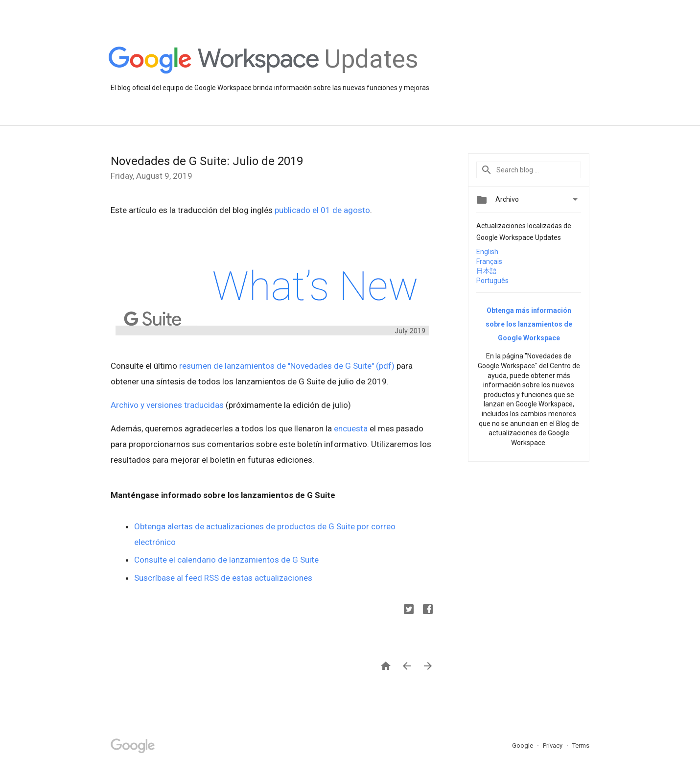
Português (492, 281)
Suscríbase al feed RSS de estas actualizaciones (223, 578)
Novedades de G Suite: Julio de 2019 (207, 161)
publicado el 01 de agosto (322, 210)
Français (489, 261)
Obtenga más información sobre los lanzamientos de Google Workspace (529, 324)
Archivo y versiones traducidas (167, 405)
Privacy (553, 745)
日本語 (487, 271)
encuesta (351, 428)
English (487, 252)
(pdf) (385, 366)
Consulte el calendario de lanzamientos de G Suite (226, 560)
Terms (581, 745)
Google (523, 745)
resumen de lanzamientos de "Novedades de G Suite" (277, 366)
